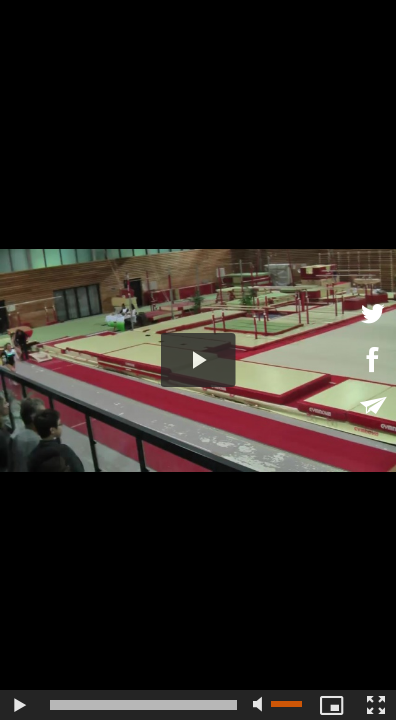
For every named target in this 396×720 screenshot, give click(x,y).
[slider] (143, 705)
